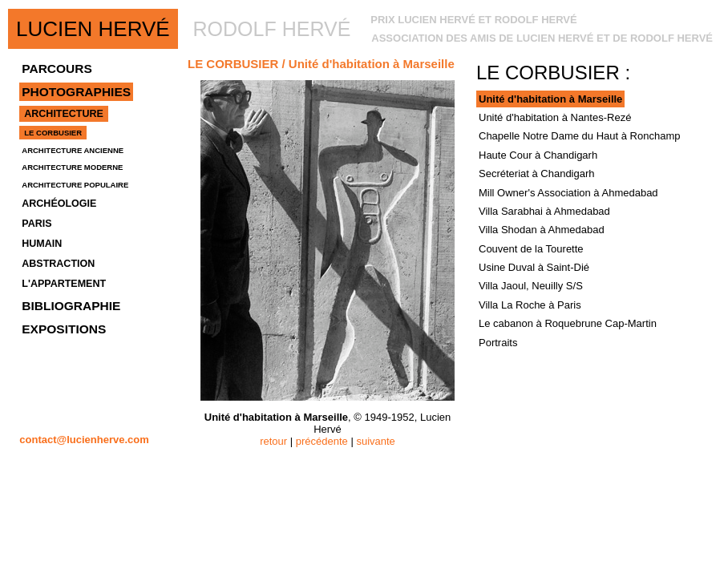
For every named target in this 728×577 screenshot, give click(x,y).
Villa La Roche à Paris (530, 305)
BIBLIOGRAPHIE (71, 306)
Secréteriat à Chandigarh (537, 174)
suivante (375, 441)
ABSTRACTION (58, 264)
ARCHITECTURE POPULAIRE (75, 185)
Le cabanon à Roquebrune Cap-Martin (568, 323)
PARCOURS (57, 69)
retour (273, 441)
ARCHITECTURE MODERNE (72, 167)
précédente (322, 441)
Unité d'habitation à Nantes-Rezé (555, 117)
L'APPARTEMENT (64, 284)
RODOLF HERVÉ (272, 29)
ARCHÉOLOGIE (59, 204)
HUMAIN (42, 244)
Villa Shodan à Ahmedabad (542, 230)
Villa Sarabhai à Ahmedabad (544, 211)
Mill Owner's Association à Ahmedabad (568, 193)
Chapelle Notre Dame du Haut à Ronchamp (579, 136)
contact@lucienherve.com (84, 440)
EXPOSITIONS (64, 329)
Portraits (498, 343)
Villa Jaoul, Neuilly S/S (531, 286)
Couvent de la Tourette (531, 249)
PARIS (36, 224)
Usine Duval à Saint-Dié (534, 267)
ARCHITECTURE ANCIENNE (73, 150)
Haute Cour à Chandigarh (538, 155)
